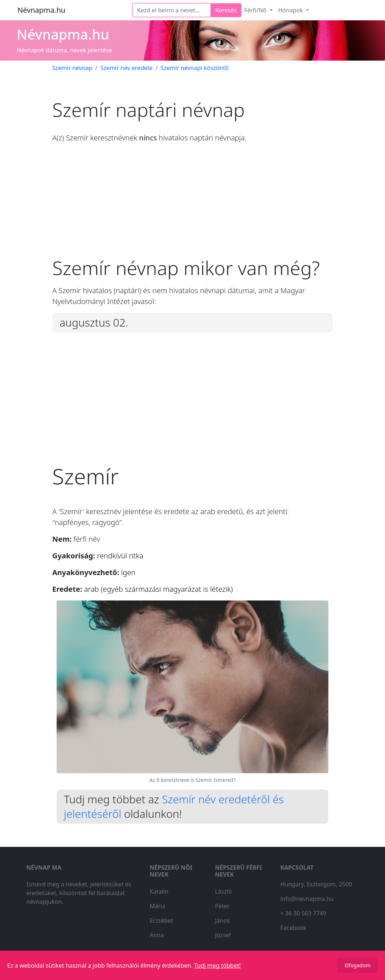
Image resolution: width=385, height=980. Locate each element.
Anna (157, 935)
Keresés (226, 10)
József (223, 935)
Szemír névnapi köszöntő (195, 68)
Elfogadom (358, 965)
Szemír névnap (72, 68)
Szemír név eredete (127, 68)
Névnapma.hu (41, 10)
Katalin (159, 891)
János (222, 920)
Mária (157, 906)
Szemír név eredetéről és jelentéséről (174, 806)
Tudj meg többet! (217, 965)
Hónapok (292, 10)
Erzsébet (161, 920)
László (223, 891)
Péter (222, 906)
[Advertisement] (192, 206)
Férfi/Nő (256, 10)
